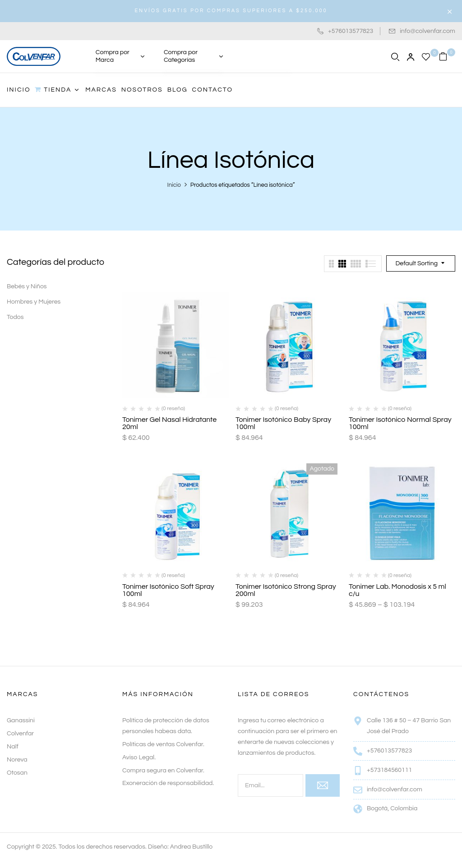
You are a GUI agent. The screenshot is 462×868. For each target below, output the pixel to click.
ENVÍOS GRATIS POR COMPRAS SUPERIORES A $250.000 (231, 11)
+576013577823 (351, 31)
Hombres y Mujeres (34, 302)
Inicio (174, 185)
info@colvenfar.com (427, 31)
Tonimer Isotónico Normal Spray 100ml (400, 423)
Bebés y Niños (27, 286)
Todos (15, 317)
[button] (447, 56)
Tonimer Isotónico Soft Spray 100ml (168, 590)
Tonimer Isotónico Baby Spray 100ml (283, 423)
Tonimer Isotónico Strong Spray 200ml (286, 590)
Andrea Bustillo (191, 847)
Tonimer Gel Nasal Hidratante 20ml (169, 423)
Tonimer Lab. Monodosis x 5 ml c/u (397, 590)
